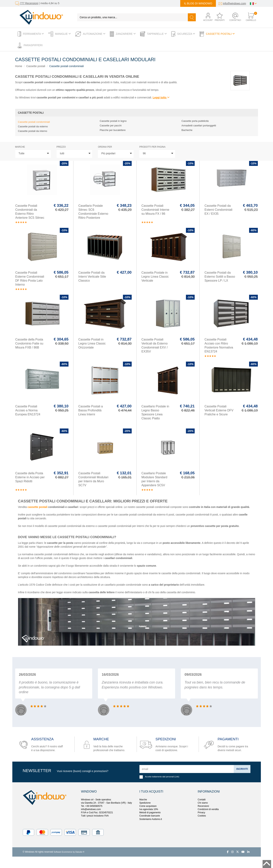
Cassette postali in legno (113, 121)
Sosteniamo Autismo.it (151, 819)
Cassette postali (217, 34)
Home (19, 66)
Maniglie (60, 34)
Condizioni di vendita (208, 809)
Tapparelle (153, 34)
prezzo (61, 147)
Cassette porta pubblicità (195, 121)
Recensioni (203, 806)
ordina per (105, 147)
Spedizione (145, 803)
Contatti (202, 800)
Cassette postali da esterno (33, 126)
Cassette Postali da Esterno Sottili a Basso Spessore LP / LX (220, 277)
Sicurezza (183, 34)
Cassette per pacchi (111, 126)
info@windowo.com (234, 3)
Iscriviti (242, 769)
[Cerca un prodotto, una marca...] (133, 17)
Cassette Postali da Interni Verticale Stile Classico (92, 277)
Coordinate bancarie (150, 816)
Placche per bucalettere (113, 130)
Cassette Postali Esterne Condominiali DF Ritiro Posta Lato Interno (30, 279)
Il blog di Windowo (198, 3)
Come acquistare (148, 806)
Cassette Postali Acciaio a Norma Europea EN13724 (28, 410)
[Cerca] (192, 17)
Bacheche (187, 130)
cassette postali (37, 507)
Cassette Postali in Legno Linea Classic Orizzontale (92, 343)
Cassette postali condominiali (66, 66)
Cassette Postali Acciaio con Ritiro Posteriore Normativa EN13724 (219, 345)
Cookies (202, 816)
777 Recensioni (29, 3)
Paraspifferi (30, 45)
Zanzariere (123, 34)
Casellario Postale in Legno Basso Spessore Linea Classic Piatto (155, 412)
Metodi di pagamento (150, 813)
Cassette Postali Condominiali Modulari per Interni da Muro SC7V (93, 479)
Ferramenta (31, 34)
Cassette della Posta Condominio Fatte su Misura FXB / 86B (29, 343)
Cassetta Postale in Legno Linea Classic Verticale (155, 277)
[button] (205, 17)
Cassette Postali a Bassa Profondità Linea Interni (91, 410)
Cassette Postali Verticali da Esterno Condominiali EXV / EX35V (155, 345)
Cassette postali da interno (33, 131)
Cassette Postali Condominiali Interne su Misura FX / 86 (155, 210)
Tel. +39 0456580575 (92, 806)
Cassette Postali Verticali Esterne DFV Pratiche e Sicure (219, 410)
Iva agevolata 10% (149, 809)
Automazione (90, 34)
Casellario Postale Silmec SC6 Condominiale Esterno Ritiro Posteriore (93, 212)
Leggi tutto (161, 97)
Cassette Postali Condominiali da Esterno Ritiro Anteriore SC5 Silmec (30, 212)
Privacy (201, 813)
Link (177, 777)
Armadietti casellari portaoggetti (199, 126)
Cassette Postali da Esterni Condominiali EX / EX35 (218, 210)
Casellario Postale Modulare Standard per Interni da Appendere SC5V (154, 479)
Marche (20, 147)
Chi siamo (203, 803)
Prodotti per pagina (152, 147)
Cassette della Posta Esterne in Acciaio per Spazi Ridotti (30, 477)
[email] (187, 769)
